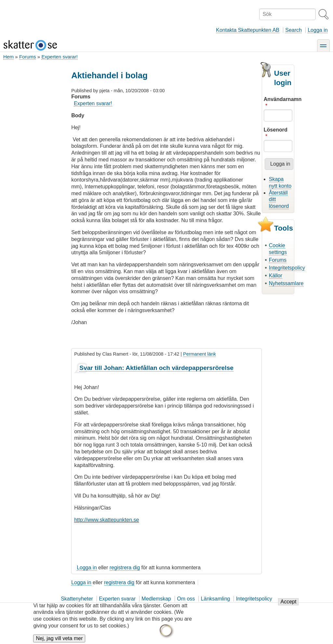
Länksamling (216, 599)
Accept (288, 606)
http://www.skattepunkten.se (107, 520)
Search (293, 30)
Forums (27, 57)
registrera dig (125, 568)
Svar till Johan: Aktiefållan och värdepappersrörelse (156, 368)
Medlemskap (156, 599)
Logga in (318, 30)
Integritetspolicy (287, 268)
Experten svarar (117, 599)
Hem (8, 57)
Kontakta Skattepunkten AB (248, 30)
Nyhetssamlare (286, 283)
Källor (276, 276)
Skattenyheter (77, 599)
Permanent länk (200, 354)
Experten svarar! (59, 57)
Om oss (186, 599)
